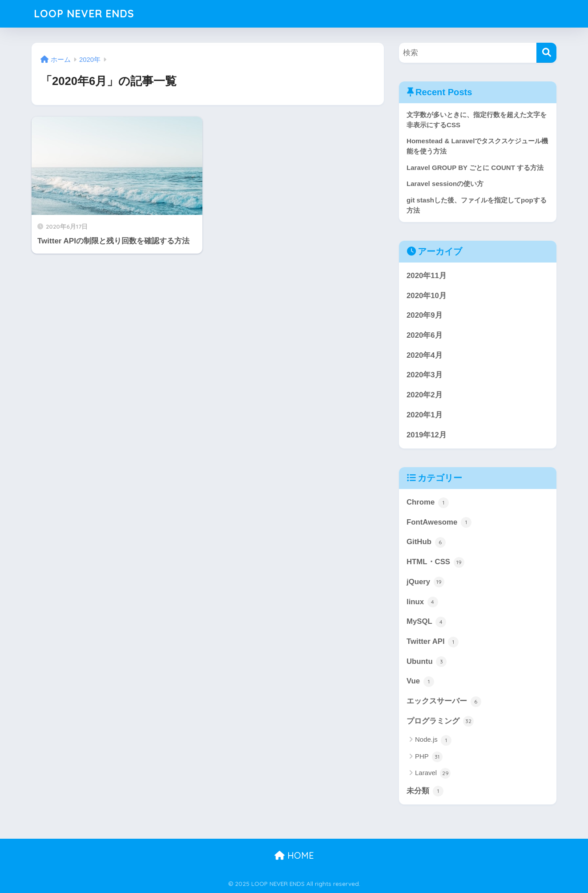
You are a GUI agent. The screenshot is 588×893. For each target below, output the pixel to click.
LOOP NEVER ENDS (84, 14)
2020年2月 (425, 395)
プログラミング (440, 721)
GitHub (426, 542)
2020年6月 (425, 335)
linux (422, 602)
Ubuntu (427, 662)
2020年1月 (425, 415)
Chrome (428, 503)
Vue (420, 682)
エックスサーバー (444, 702)
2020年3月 (425, 375)
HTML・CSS (435, 562)
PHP (429, 757)
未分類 (425, 791)
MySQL (426, 622)
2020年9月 (425, 315)
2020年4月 (425, 355)
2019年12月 (427, 435)
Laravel (433, 773)
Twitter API (433, 642)
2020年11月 (427, 276)
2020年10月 (427, 296)
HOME (294, 855)
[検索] (546, 53)
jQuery (425, 582)
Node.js (433, 740)
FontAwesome (439, 522)
